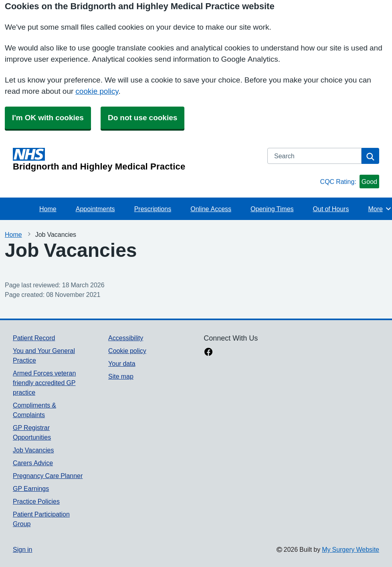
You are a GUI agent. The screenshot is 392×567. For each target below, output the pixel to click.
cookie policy (97, 91)
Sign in (22, 549)
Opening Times (272, 209)
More (380, 209)
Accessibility (126, 338)
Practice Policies (36, 501)
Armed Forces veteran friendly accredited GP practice (44, 383)
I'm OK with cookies (48, 118)
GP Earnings (31, 488)
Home (48, 209)
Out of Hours (331, 209)
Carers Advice (33, 463)
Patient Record (34, 338)
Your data (122, 363)
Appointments (95, 209)
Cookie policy (127, 351)
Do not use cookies (142, 118)
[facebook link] (208, 353)
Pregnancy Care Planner (48, 476)
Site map (121, 376)
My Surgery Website (351, 549)
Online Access (211, 209)
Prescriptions (153, 209)
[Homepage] (135, 159)
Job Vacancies (33, 450)
